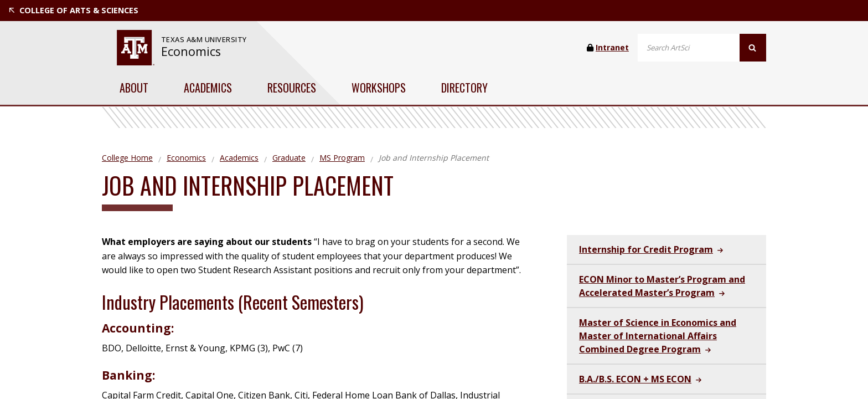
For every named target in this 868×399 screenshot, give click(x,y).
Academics (208, 88)
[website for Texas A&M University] (136, 48)
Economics (191, 51)
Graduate (289, 158)
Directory (464, 88)
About (134, 88)
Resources (292, 88)
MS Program (342, 158)
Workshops (379, 88)
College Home (127, 158)
